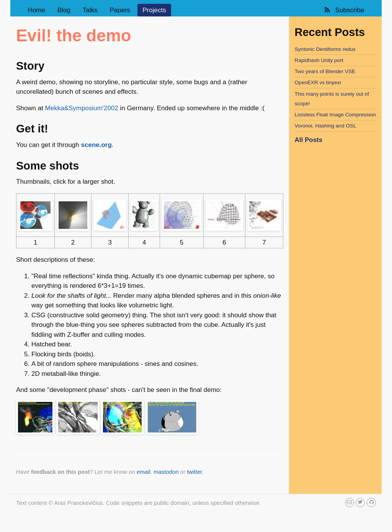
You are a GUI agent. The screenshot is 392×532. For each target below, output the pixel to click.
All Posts (309, 140)
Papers (120, 10)
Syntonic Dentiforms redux (325, 49)
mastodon (166, 472)
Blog (64, 10)
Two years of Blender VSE (325, 71)
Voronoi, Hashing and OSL (326, 126)
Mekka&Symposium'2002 (82, 108)
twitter (194, 472)
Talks (90, 10)
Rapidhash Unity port (319, 60)
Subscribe (344, 10)
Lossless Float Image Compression (335, 115)
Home (37, 10)
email (144, 472)
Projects (154, 10)
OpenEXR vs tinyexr (318, 82)
